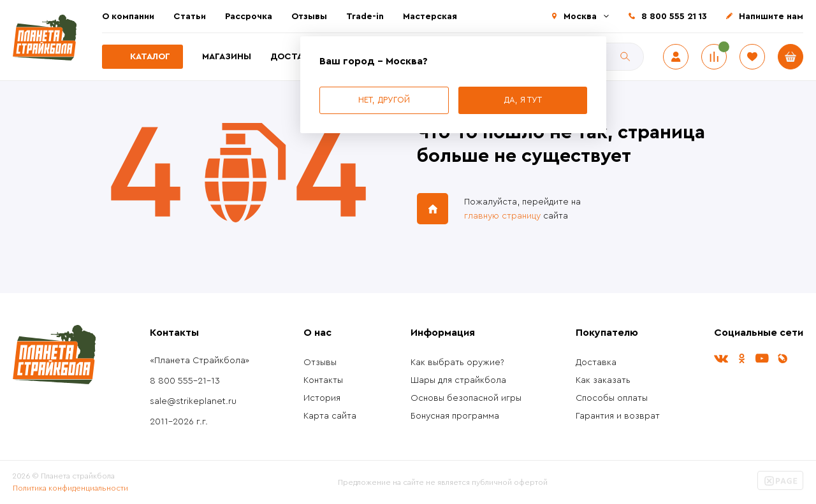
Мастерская (430, 17)
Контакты (323, 380)
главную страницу (502, 216)
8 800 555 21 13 (674, 17)
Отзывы (309, 17)
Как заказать (603, 380)
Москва (580, 17)
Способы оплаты (612, 398)
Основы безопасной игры (466, 398)
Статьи (190, 17)
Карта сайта (330, 416)
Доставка (295, 57)
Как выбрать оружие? (457, 363)
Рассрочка (249, 17)
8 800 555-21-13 (185, 381)
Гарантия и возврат (618, 416)
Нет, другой (384, 100)
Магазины (227, 57)
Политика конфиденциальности (70, 488)
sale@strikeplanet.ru (193, 401)
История (322, 398)
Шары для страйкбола (458, 380)
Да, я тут (523, 100)
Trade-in (365, 17)
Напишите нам (771, 17)
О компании (128, 17)
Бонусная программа (455, 416)
